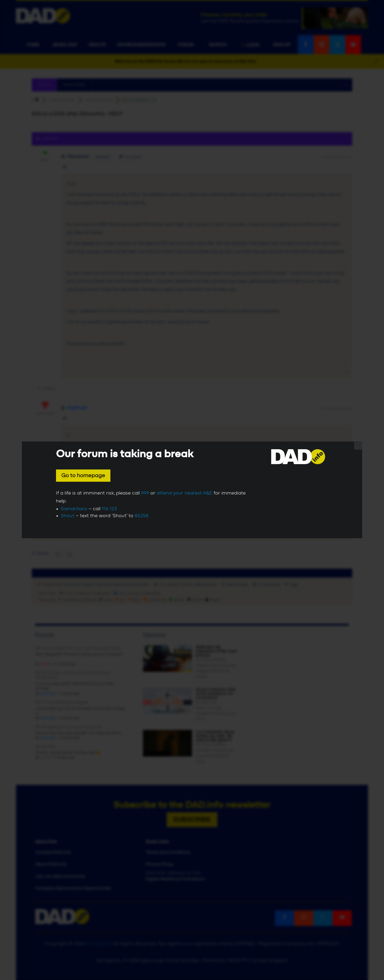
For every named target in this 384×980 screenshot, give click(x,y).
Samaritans (74, 509)
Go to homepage (83, 476)
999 (145, 493)
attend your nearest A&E (184, 493)
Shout (68, 516)
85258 (142, 516)
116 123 (109, 509)
